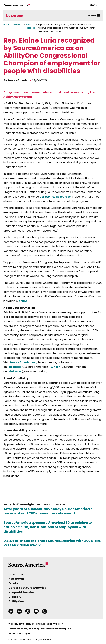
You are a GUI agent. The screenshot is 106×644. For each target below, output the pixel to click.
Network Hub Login (19, 633)
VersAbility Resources (55, 197)
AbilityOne (16, 601)
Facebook (14, 367)
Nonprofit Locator (21, 592)
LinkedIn (15, 372)
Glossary (15, 597)
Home (6, 25)
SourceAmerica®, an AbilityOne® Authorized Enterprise (40, 629)
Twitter (54, 367)
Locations (16, 574)
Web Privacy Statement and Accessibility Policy (36, 624)
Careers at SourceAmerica (27, 588)
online (23, 301)
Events (13, 583)
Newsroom (15, 16)
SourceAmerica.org (23, 362)
